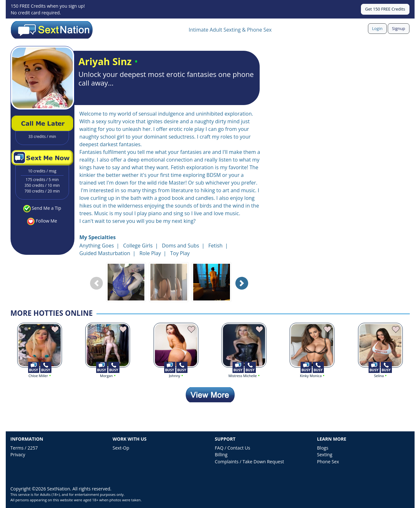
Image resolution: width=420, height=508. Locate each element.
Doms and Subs (180, 246)
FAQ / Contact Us (233, 448)
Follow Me (46, 221)
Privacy (18, 455)
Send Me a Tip (46, 208)
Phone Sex (328, 462)
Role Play (150, 253)
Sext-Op (121, 448)
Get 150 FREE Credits (385, 9)
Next (243, 288)
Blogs (323, 448)
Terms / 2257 (24, 448)
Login (377, 28)
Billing (221, 455)
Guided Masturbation (105, 253)
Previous (98, 288)
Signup (398, 28)
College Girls (138, 246)
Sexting (325, 455)
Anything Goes (97, 246)
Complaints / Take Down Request (250, 462)
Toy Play (180, 253)
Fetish (215, 246)
